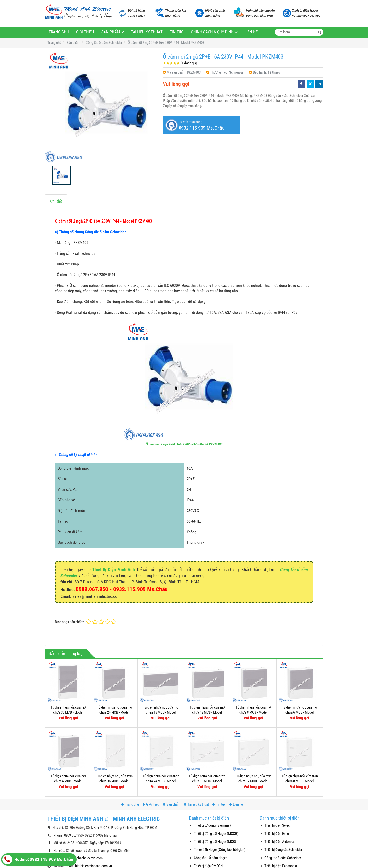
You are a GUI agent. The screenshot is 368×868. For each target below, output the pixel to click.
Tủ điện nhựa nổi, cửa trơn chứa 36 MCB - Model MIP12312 (114, 781)
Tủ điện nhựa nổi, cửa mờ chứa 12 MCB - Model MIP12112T (207, 713)
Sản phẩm (111, 32)
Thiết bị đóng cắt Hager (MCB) (215, 842)
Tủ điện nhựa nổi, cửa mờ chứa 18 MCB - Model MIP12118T (161, 713)
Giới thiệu (85, 32)
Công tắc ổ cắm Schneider (283, 858)
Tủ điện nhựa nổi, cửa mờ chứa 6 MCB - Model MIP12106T (300, 713)
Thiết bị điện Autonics (280, 842)
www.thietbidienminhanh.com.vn (89, 866)
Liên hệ (251, 32)
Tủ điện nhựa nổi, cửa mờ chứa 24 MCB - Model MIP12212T (114, 713)
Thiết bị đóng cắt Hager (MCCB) (216, 834)
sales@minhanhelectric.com (83, 858)
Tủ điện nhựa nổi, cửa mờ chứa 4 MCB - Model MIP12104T (68, 781)
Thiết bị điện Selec (277, 825)
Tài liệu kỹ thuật (147, 32)
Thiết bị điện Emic (277, 834)
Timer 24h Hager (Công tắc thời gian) (220, 850)
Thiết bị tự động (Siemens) (212, 825)
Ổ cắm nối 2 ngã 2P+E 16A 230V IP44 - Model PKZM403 (184, 444)
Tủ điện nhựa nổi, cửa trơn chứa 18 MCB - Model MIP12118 (207, 781)
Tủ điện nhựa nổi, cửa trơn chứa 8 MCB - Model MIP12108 (300, 781)
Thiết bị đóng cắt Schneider (283, 850)
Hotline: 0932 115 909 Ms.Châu (38, 860)
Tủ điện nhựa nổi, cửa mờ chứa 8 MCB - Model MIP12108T (253, 713)
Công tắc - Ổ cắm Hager (210, 858)
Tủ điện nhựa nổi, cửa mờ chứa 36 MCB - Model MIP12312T (68, 713)
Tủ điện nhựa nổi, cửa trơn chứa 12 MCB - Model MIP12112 (253, 781)
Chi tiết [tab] (56, 201)
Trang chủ (59, 32)
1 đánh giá (189, 63)
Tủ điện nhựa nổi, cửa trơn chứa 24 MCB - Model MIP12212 (161, 781)
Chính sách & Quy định (212, 32)
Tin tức (177, 32)
